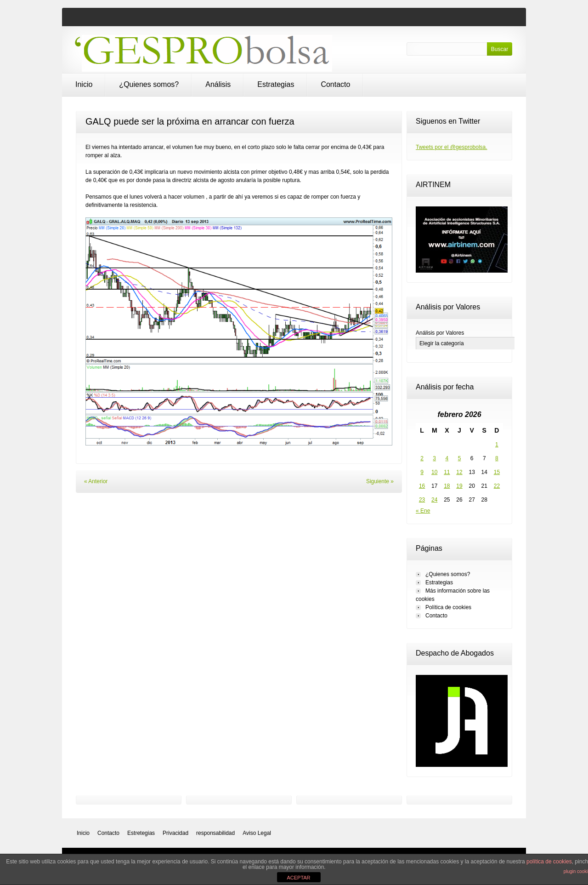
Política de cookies (448, 607)
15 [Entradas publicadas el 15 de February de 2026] (497, 472)
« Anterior (96, 481)
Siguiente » (380, 481)
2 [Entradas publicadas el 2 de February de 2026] (422, 458)
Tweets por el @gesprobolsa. (452, 147)
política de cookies (549, 862)
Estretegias (141, 833)
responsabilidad (215, 833)
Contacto (335, 84)
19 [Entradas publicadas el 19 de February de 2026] (459, 486)
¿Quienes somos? (149, 84)
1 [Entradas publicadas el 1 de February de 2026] (497, 445)
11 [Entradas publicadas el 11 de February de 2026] (447, 472)
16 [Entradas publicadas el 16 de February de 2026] (422, 486)
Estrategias (276, 84)
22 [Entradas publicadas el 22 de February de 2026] (497, 486)
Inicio (84, 84)
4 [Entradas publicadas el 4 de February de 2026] (447, 458)
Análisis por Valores (440, 333)
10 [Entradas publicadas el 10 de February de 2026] (434, 472)
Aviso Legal (257, 833)
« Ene (423, 511)
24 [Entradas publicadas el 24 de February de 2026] (434, 500)
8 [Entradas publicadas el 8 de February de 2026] (497, 458)
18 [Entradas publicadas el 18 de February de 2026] (447, 486)
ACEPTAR (298, 878)
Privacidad (175, 833)
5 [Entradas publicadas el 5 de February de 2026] (460, 458)
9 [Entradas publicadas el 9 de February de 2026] (422, 472)
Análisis (218, 84)
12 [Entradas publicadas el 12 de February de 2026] (459, 472)
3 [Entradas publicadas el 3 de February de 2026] (434, 458)
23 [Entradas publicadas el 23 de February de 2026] (422, 500)
